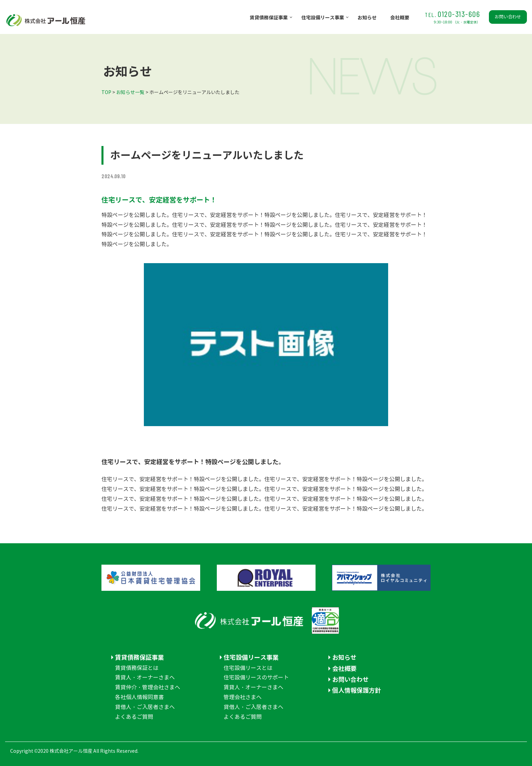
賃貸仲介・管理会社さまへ (148, 687)
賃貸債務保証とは (137, 668)
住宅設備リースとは (248, 668)
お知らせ (367, 18)
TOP (106, 93)
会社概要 (400, 18)
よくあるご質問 (134, 717)
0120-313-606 (452, 17)
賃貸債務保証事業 (269, 18)
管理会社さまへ (243, 697)
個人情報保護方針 (357, 690)
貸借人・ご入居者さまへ (145, 707)
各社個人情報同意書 (139, 697)
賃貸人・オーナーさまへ (145, 678)
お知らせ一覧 (130, 93)
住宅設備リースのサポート (256, 678)
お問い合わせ (508, 17)
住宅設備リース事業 (323, 18)
